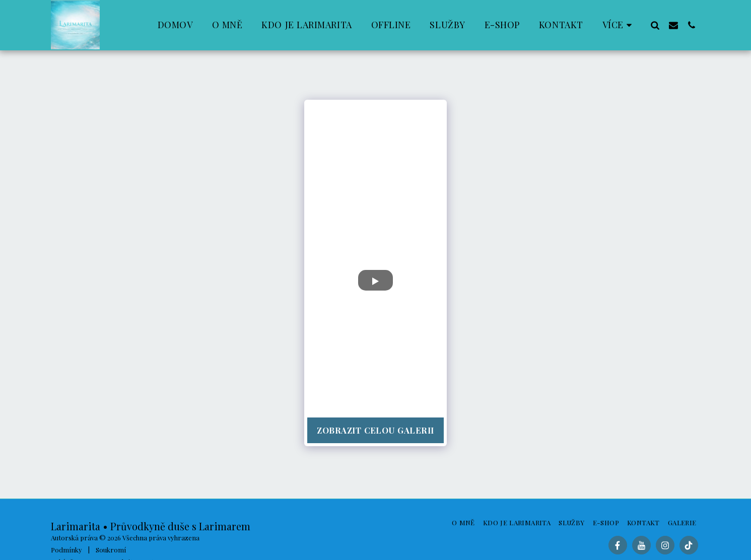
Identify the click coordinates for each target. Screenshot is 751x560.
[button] (655, 25)
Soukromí (111, 550)
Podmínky (66, 550)
